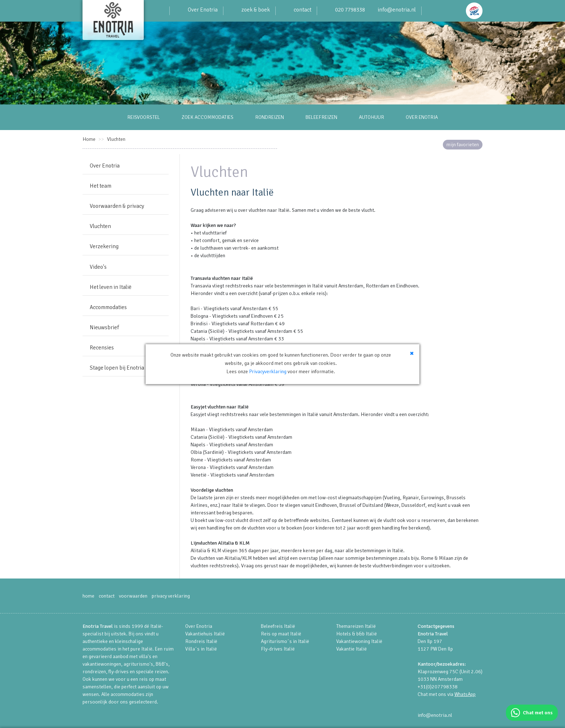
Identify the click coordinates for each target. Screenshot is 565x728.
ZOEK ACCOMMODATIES (208, 117)
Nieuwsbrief (104, 327)
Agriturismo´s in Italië (285, 641)
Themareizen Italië (356, 626)
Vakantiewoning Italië (359, 641)
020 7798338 (350, 10)
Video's (98, 267)
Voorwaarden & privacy (117, 206)
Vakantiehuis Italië (205, 634)
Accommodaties (108, 307)
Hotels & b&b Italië (357, 634)
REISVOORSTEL (144, 117)
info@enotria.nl (397, 10)
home (88, 596)
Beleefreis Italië (278, 626)
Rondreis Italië (201, 641)
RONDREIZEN (270, 117)
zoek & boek (256, 10)
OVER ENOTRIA (422, 117)
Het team (101, 186)
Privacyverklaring (268, 384)
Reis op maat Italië (281, 634)
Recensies (102, 348)
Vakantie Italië (352, 649)
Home (89, 139)
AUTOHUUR (372, 117)
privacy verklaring (171, 596)
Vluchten (116, 139)
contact (302, 10)
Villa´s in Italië (201, 649)
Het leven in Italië (111, 287)
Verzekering (104, 246)
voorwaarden (133, 596)
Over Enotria (203, 10)
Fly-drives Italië (278, 649)
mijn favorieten (463, 145)
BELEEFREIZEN (321, 117)
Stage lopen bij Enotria (117, 368)
